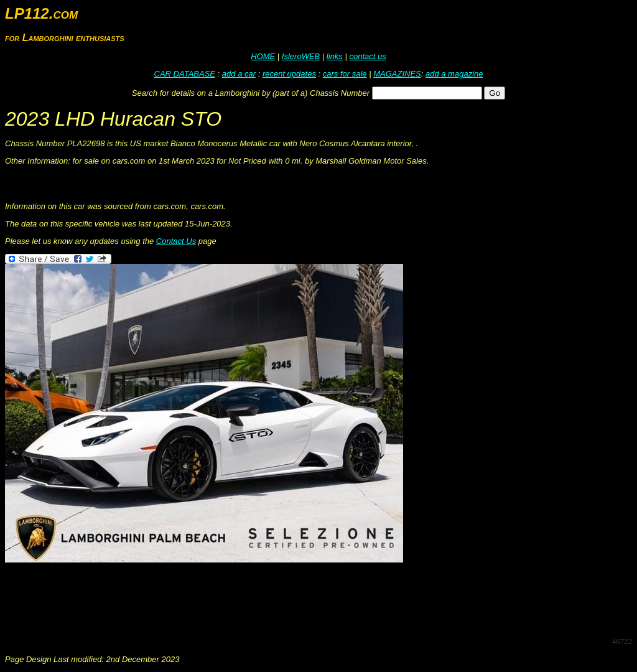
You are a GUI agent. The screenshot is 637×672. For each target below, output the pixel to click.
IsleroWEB (301, 56)
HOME (263, 56)
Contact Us (176, 241)
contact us (367, 56)
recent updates (289, 74)
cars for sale (345, 74)
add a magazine (454, 74)
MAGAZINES (397, 74)
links (335, 56)
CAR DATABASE (185, 74)
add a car (239, 74)
